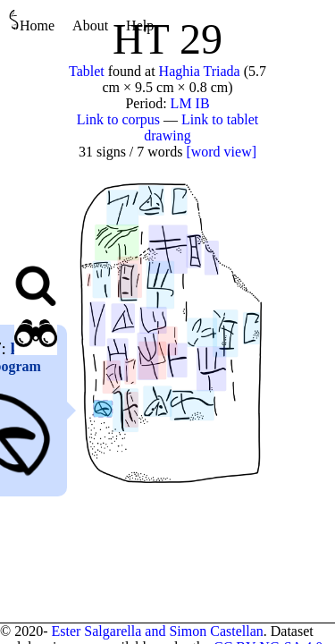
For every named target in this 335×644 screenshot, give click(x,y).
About (90, 25)
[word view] (221, 152)
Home (32, 21)
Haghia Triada (200, 71)
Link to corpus (118, 119)
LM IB (190, 103)
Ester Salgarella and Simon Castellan (157, 631)
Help (140, 25)
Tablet (87, 71)
